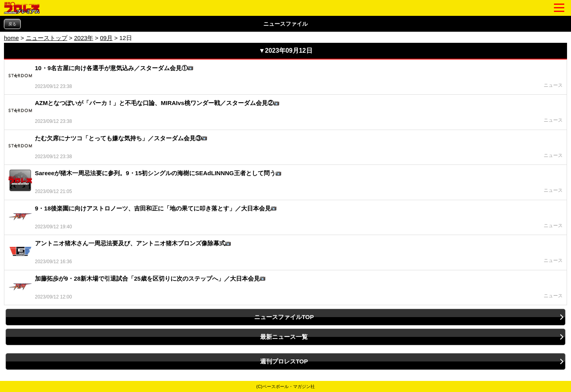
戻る (12, 24)
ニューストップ (47, 38)
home (11, 38)
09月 (106, 38)
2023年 (84, 38)
